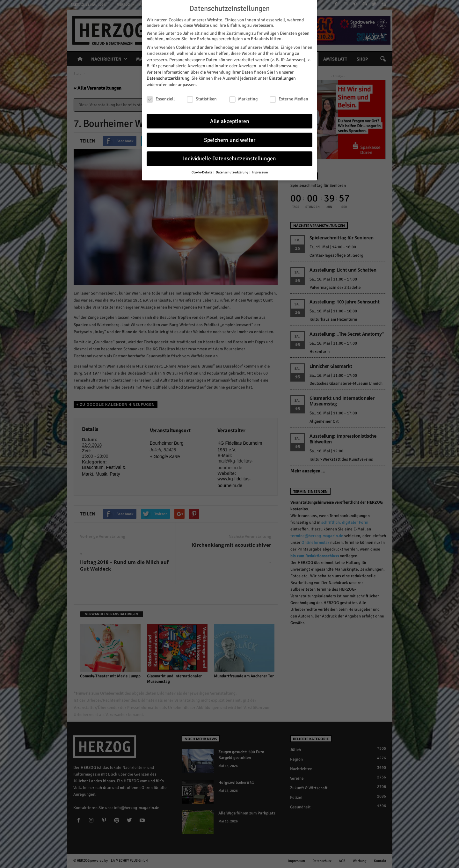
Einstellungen (282, 78)
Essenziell (161, 98)
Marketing (243, 98)
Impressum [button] (260, 172)
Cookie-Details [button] (202, 172)
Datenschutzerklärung (168, 78)
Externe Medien (289, 98)
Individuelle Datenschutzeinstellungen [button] (229, 158)
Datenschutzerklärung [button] (232, 172)
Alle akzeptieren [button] (230, 120)
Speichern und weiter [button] (230, 139)
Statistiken (202, 98)
